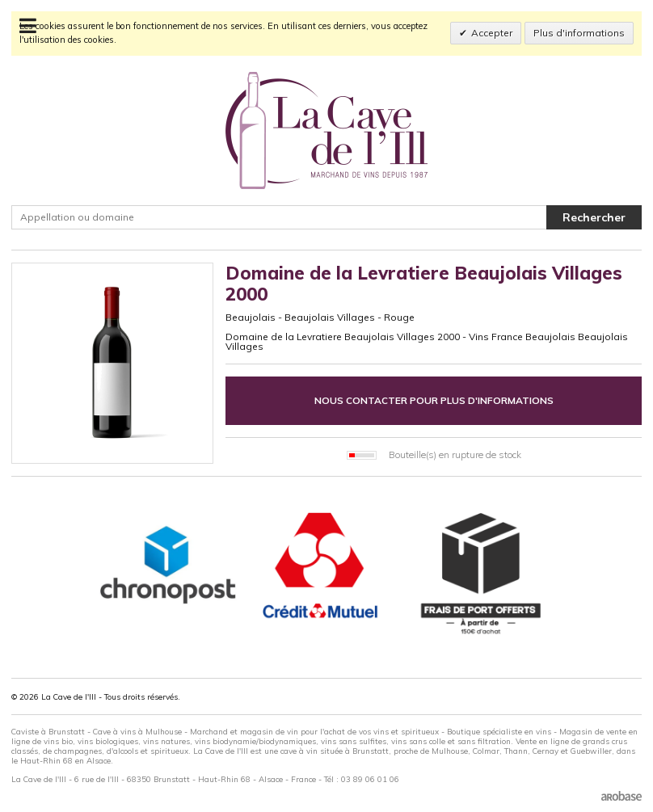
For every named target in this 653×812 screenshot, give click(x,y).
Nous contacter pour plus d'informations (434, 400)
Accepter (492, 33)
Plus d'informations (579, 33)
